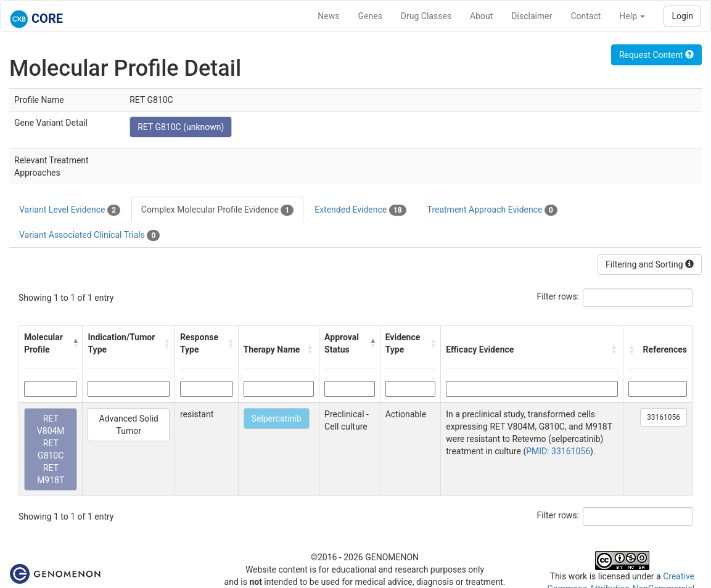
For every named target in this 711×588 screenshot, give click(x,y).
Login (682, 16)
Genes (370, 16)
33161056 (664, 417)
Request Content (656, 55)
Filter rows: (558, 296)
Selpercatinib (277, 419)
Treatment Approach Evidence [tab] (492, 210)
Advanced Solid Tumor (129, 425)
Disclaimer (532, 16)
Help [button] (632, 16)
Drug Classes (426, 16)
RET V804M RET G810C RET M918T (51, 449)
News (328, 16)
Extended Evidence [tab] (360, 210)
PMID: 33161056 (558, 451)
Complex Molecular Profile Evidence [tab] (217, 210)
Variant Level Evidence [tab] (70, 210)
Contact (586, 16)
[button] (75, 343)
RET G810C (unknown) (181, 127)
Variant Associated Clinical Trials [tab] (89, 235)
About (481, 16)
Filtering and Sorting (650, 264)
